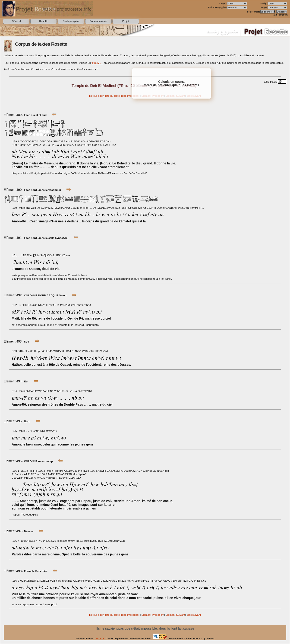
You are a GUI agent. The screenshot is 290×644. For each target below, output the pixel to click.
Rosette (44, 21)
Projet (126, 21)
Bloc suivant (194, 615)
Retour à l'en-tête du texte (104, 96)
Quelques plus (71, 21)
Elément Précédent (153, 615)
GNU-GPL (100, 639)
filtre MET (97, 63)
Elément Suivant (175, 615)
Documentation (98, 21)
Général (16, 21)
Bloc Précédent (130, 96)
